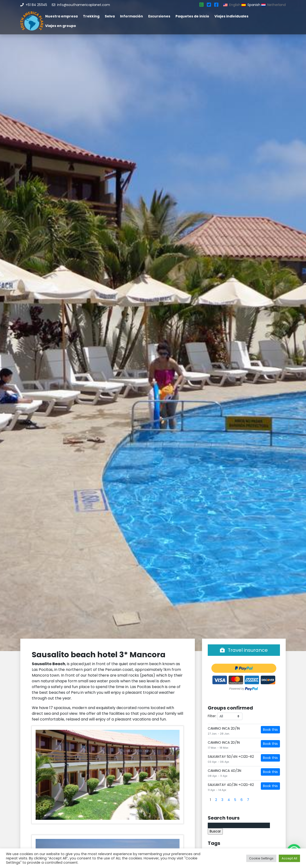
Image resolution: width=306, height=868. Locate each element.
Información (131, 16)
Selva (110, 16)
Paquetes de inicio (192, 16)
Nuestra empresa (61, 16)
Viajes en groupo (61, 26)
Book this (270, 730)
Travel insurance (244, 650)
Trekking (91, 16)
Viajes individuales (231, 16)
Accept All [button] (289, 858)
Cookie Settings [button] (261, 858)
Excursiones (159, 16)
